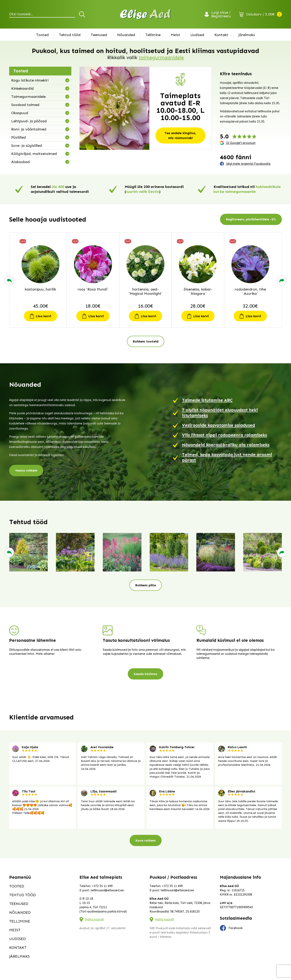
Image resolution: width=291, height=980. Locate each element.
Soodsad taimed (25, 105)
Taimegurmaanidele (28, 97)
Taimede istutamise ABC (207, 400)
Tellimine (153, 35)
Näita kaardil (94, 919)
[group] (29, 552)
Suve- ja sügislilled (27, 146)
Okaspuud (20, 113)
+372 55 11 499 (102, 886)
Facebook (231, 928)
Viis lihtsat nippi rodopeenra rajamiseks (224, 435)
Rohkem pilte (146, 585)
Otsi (83, 14)
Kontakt (221, 35)
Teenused (99, 35)
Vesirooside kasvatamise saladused (218, 425)
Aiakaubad (20, 162)
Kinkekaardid (22, 88)
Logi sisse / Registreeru (221, 14)
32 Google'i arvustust (241, 143)
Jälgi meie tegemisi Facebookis (248, 164)
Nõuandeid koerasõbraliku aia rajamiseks (226, 445)
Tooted (42, 35)
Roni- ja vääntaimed (29, 129)
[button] (9, 281)
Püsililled (19, 137)
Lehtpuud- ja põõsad (29, 121)
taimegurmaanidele (161, 57)
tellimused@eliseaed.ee (107, 890)
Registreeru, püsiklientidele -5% (251, 219)
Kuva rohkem (146, 840)
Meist (175, 35)
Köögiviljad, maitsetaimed (34, 154)
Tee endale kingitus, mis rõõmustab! (180, 135)
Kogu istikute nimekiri (30, 80)
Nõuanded (126, 35)
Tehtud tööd (70, 35)
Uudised (197, 35)
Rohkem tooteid (146, 341)
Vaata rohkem (26, 470)
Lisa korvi (44, 316)
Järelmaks (247, 35)
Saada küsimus (145, 674)
